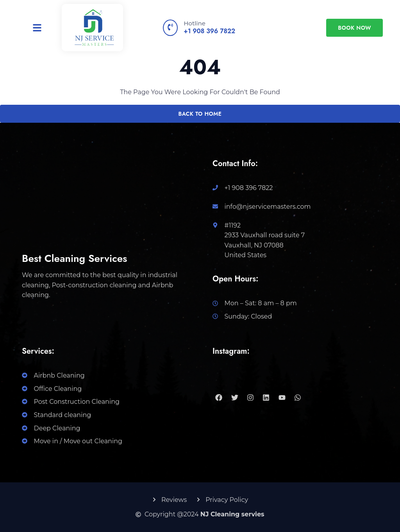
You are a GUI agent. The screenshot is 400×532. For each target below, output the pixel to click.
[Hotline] (170, 28)
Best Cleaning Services (75, 258)
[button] (37, 28)
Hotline (195, 23)
